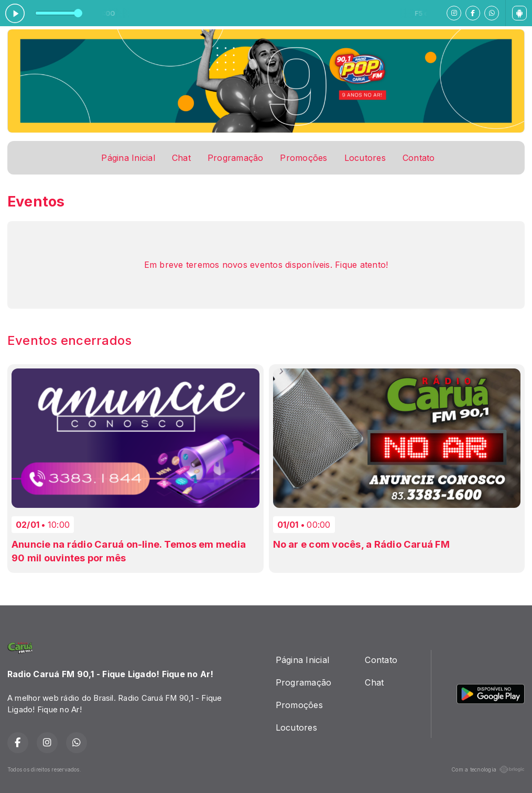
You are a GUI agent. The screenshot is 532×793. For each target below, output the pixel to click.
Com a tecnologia (488, 769)
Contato (419, 158)
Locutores (365, 158)
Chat (181, 158)
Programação (236, 158)
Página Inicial (128, 158)
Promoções (303, 158)
